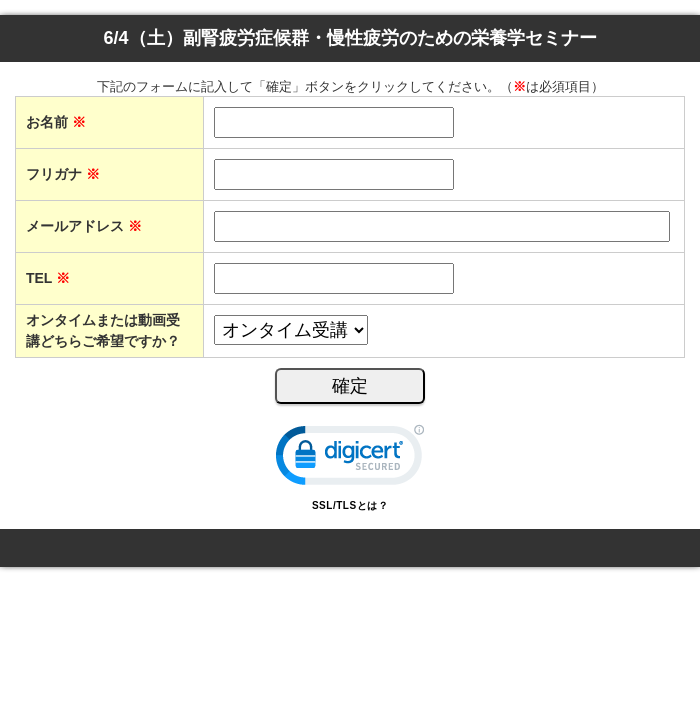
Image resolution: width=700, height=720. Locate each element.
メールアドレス (84, 226)
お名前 (56, 122)
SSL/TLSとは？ (350, 505)
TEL (48, 278)
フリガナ (63, 174)
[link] (350, 459)
